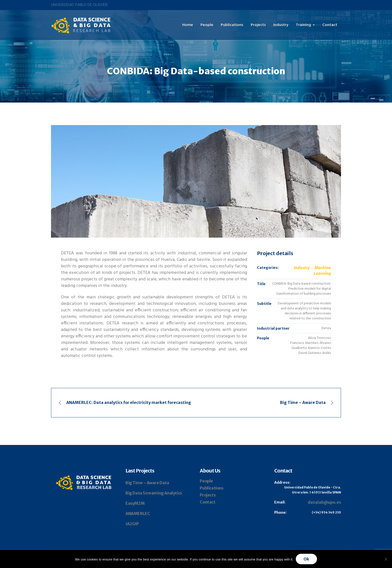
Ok (306, 559)
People (206, 481)
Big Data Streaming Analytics (154, 493)
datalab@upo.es (324, 502)
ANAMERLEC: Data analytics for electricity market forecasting (129, 402)
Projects (208, 495)
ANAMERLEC (138, 513)
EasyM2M (135, 503)
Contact (207, 502)
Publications (211, 488)
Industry (302, 268)
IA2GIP (132, 524)
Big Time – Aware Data (303, 402)
